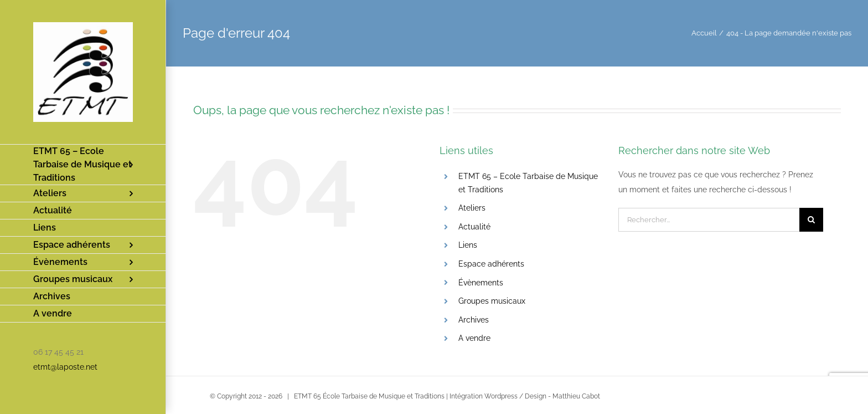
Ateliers (472, 208)
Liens (468, 245)
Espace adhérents (491, 264)
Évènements (481, 283)
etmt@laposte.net (65, 367)
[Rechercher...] (709, 220)
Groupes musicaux (492, 301)
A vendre (474, 338)
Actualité (474, 227)
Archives (474, 320)
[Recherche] (811, 220)
